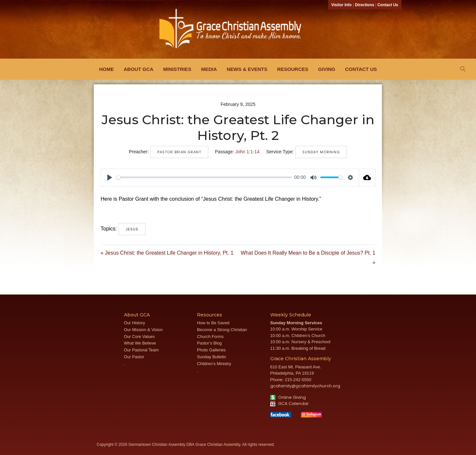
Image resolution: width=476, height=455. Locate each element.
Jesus (132, 229)
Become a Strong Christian (222, 330)
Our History (135, 323)
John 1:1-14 (247, 152)
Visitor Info (342, 5)
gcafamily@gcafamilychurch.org (305, 386)
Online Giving (288, 397)
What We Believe (140, 343)
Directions (365, 5)
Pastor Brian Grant (179, 152)
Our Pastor (134, 357)
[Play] (110, 177)
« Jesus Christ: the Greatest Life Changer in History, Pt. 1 (167, 253)
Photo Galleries (211, 350)
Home (106, 69)
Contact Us (388, 5)
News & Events (247, 69)
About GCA (139, 69)
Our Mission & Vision (143, 330)
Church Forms (210, 337)
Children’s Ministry (214, 364)
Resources (293, 69)
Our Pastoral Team (141, 350)
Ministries (177, 69)
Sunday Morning (321, 152)
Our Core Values (139, 337)
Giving (327, 69)
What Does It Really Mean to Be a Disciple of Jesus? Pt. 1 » (308, 258)
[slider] (204, 177)
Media (209, 69)
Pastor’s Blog (209, 343)
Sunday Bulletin (212, 357)
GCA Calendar (290, 404)
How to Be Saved (213, 323)
